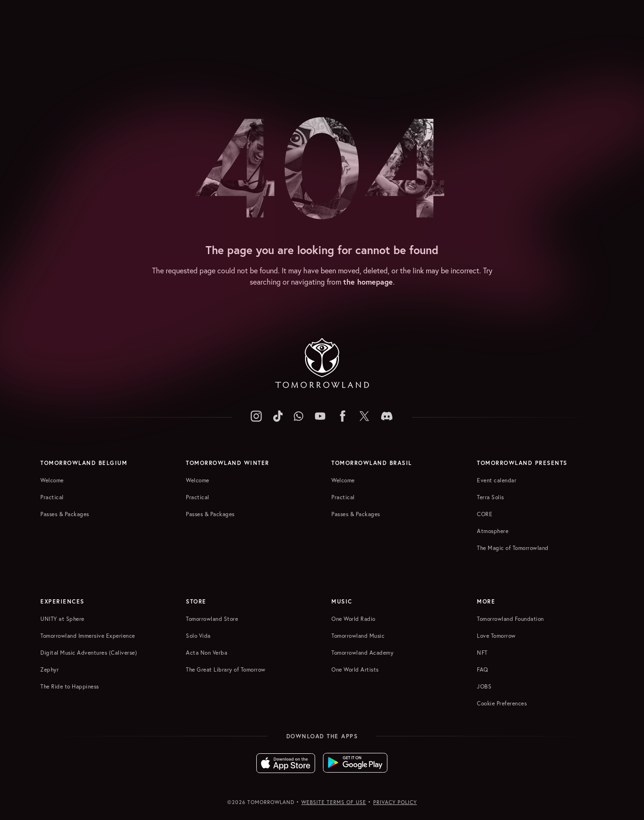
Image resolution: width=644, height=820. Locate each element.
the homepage (368, 282)
